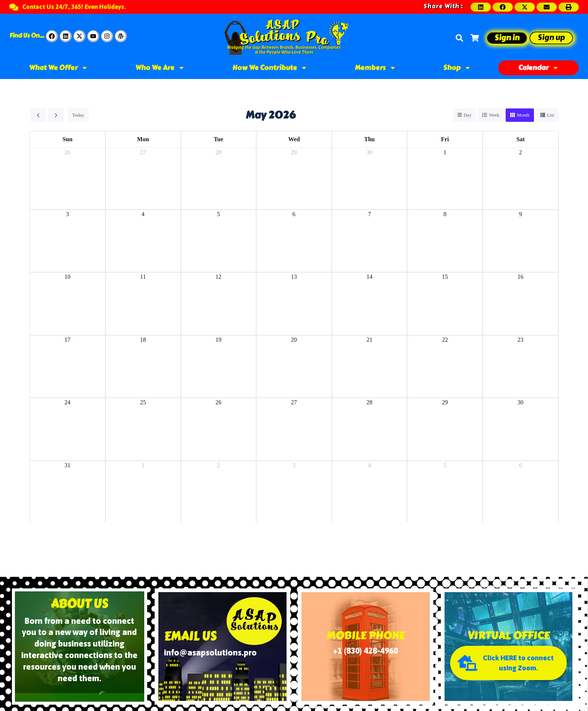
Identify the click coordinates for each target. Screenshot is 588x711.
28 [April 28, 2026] (218, 153)
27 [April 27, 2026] (143, 153)
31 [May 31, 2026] (67, 466)
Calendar (539, 68)
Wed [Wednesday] (294, 140)
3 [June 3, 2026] (294, 466)
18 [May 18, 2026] (143, 340)
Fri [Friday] (445, 140)
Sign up (551, 37)
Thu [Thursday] (369, 140)
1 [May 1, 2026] (445, 153)
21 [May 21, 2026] (369, 340)
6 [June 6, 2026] (521, 466)
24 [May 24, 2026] (67, 403)
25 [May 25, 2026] (143, 403)
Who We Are (160, 68)
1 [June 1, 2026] (143, 466)
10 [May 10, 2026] (67, 277)
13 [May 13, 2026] (294, 277)
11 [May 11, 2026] (143, 277)
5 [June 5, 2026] (445, 466)
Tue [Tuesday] (219, 140)
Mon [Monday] (143, 140)
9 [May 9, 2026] (521, 214)
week (493, 115)
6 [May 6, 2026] (294, 214)
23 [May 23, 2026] (521, 340)
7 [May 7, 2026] (369, 214)
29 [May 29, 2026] (445, 403)
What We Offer (59, 68)
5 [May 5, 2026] (218, 214)
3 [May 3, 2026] (67, 214)
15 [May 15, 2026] (445, 277)
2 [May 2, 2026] (521, 153)
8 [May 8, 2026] (445, 214)
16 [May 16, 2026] (521, 277)
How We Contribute (270, 68)
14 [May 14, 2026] (369, 277)
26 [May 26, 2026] (218, 403)
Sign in (507, 38)
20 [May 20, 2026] (294, 340)
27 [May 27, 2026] (294, 403)
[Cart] (475, 38)
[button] (481, 7)
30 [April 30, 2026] (369, 153)
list (550, 115)
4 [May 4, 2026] (143, 214)
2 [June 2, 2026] (218, 466)
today (78, 115)
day (466, 115)
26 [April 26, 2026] (67, 153)
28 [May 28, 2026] (369, 403)
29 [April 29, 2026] (294, 153)
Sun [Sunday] (68, 140)
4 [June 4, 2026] (369, 466)
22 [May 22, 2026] (445, 340)
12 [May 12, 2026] (218, 277)
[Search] (459, 38)
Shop (457, 68)
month (523, 115)
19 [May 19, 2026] (218, 340)
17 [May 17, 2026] (67, 340)
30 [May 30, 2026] (521, 403)
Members (375, 68)
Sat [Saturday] (521, 140)
